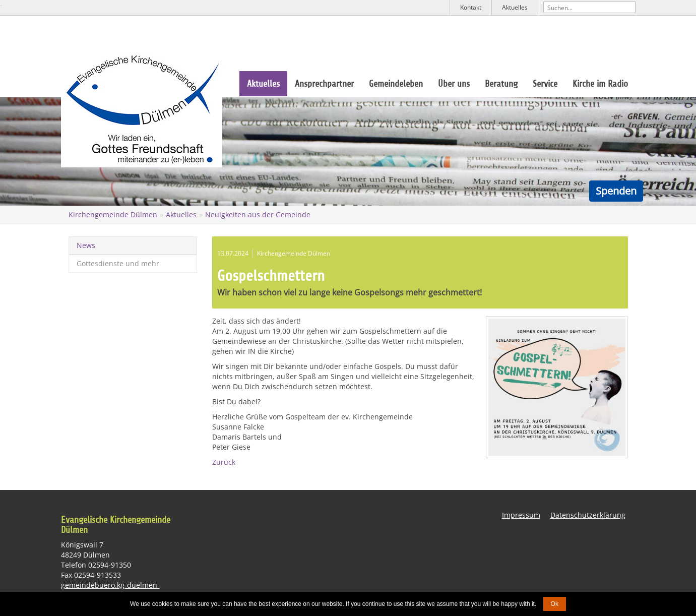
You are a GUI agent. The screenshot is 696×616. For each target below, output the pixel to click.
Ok (555, 604)
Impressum (521, 515)
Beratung (501, 84)
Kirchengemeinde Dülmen (113, 214)
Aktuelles (515, 7)
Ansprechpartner (324, 84)
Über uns (454, 84)
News (86, 245)
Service (545, 84)
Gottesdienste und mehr (118, 263)
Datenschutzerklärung (588, 515)
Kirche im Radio (600, 84)
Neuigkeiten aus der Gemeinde (258, 214)
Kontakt (471, 7)
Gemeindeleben (396, 84)
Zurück (224, 462)
